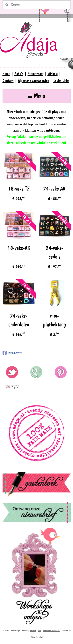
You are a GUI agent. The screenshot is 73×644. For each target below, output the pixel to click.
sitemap (33, 630)
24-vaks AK (54, 189)
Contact (8, 81)
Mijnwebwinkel (37, 637)
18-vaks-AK (19, 248)
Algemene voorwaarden (33, 81)
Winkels (53, 74)
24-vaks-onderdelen (19, 320)
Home (6, 74)
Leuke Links (61, 81)
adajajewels (12, 353)
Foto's (19, 74)
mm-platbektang (54, 320)
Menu (37, 96)
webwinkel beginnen (51, 630)
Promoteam (35, 74)
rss (40, 630)
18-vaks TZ (19, 189)
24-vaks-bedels (54, 252)
